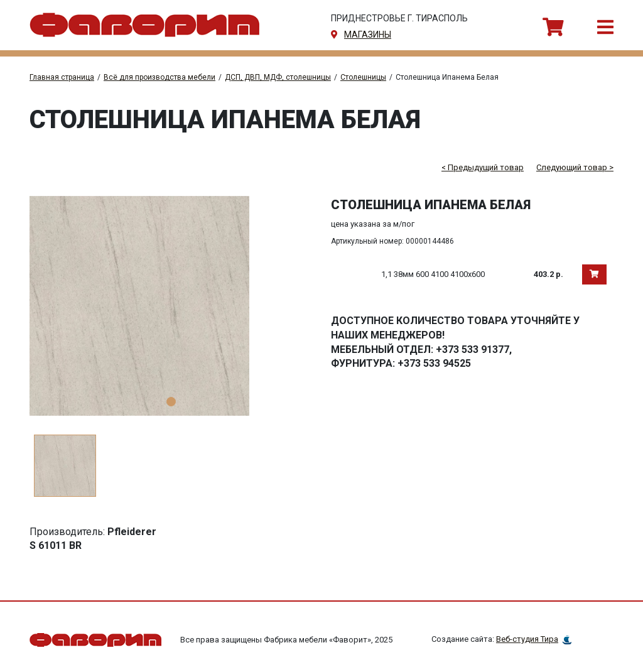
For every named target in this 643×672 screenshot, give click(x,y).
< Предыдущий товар (483, 167)
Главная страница (62, 77)
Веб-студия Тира (527, 639)
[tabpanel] (171, 306)
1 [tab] (171, 402)
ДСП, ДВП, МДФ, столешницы (278, 77)
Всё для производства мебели (159, 77)
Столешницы (363, 77)
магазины (368, 35)
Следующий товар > (575, 167)
